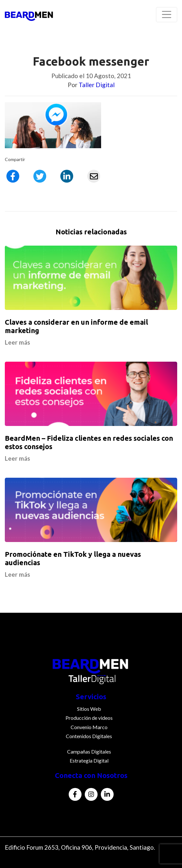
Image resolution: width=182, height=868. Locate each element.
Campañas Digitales (89, 751)
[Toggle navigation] (167, 15)
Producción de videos (89, 718)
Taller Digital (97, 85)
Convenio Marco (89, 727)
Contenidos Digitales (89, 736)
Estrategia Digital (89, 760)
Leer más (17, 342)
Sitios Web (89, 709)
